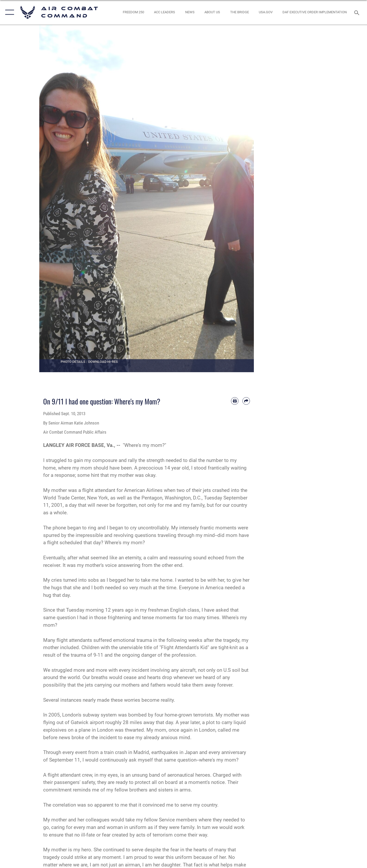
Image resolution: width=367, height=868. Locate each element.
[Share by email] (246, 401)
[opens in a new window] (266, 12)
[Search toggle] (358, 12)
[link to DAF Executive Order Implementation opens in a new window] (315, 12)
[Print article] (235, 401)
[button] (8, 12)
